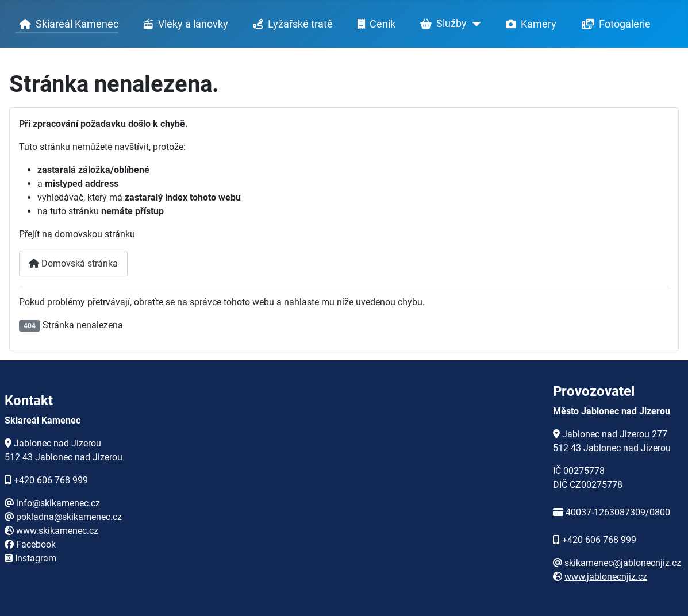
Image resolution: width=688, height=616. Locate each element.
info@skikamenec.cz (58, 503)
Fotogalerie (614, 24)
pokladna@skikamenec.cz (69, 517)
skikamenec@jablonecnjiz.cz (623, 563)
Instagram (36, 558)
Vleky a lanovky (183, 24)
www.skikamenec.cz (57, 531)
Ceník (374, 24)
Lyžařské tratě (291, 24)
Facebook (36, 544)
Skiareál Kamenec (67, 24)
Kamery (529, 24)
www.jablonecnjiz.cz (606, 577)
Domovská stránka (73, 263)
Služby (441, 24)
